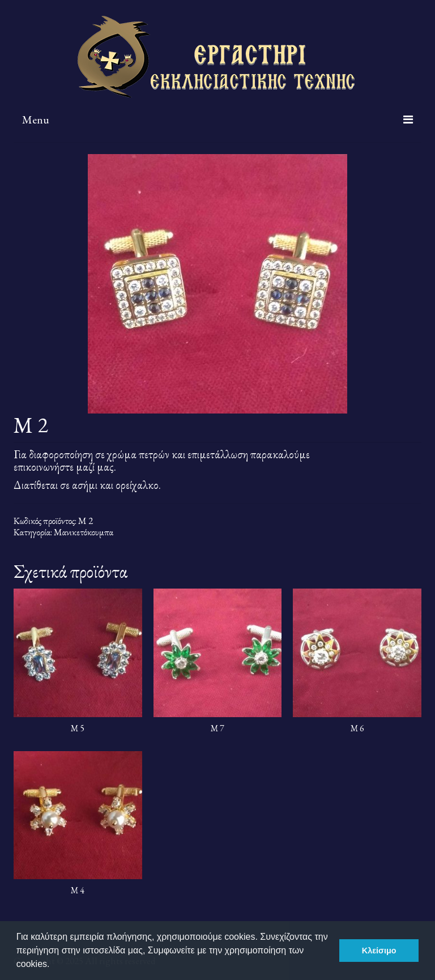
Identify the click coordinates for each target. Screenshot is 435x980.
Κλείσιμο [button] (379, 951)
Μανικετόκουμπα (84, 532)
